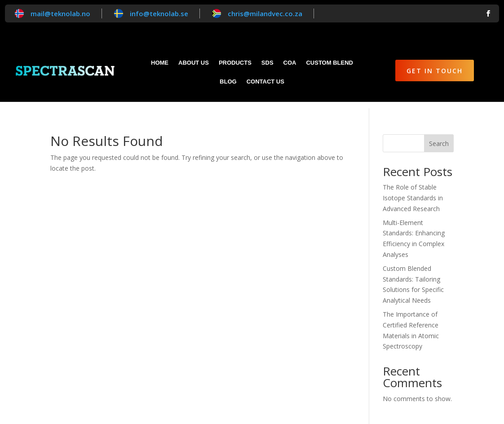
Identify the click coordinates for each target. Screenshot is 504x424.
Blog (228, 82)
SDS (267, 63)
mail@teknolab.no (60, 13)
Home (160, 63)
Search (439, 137)
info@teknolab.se (159, 13)
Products (235, 63)
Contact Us (265, 82)
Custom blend (329, 63)
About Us (194, 63)
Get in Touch (435, 71)
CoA (290, 63)
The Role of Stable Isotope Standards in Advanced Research (413, 192)
